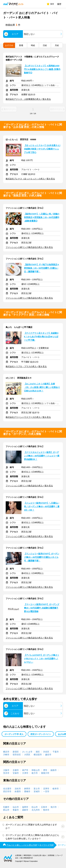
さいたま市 (27, 752)
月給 (57, 45)
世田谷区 (17, 755)
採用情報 (51, 855)
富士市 (37, 789)
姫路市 (54, 770)
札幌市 (6, 807)
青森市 (16, 810)
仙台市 (16, 807)
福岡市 (25, 807)
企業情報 (18, 855)
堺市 (45, 770)
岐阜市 (56, 789)
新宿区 (16, 752)
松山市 (35, 807)
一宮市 (46, 791)
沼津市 (46, 789)
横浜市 (6, 752)
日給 (45, 45)
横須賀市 (38, 755)
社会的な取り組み (40, 855)
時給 (33, 45)
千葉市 (56, 752)
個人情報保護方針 (27, 858)
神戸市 (25, 770)
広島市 (44, 807)
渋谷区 (46, 752)
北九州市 (36, 810)
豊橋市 (27, 791)
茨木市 (6, 773)
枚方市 (35, 773)
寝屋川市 (45, 773)
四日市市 (7, 791)
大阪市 (6, 770)
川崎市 (6, 755)
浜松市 (18, 789)
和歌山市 (36, 770)
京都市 (16, 770)
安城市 (37, 791)
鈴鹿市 (18, 791)
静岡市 (27, 789)
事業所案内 (27, 855)
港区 (38, 752)
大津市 (25, 773)
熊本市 (46, 810)
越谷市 (48, 755)
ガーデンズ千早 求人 (14, 734)
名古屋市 (7, 789)
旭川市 (54, 807)
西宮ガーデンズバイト (41, 734)
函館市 (25, 810)
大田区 (27, 755)
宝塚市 (16, 773)
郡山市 (6, 810)
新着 (21, 45)
